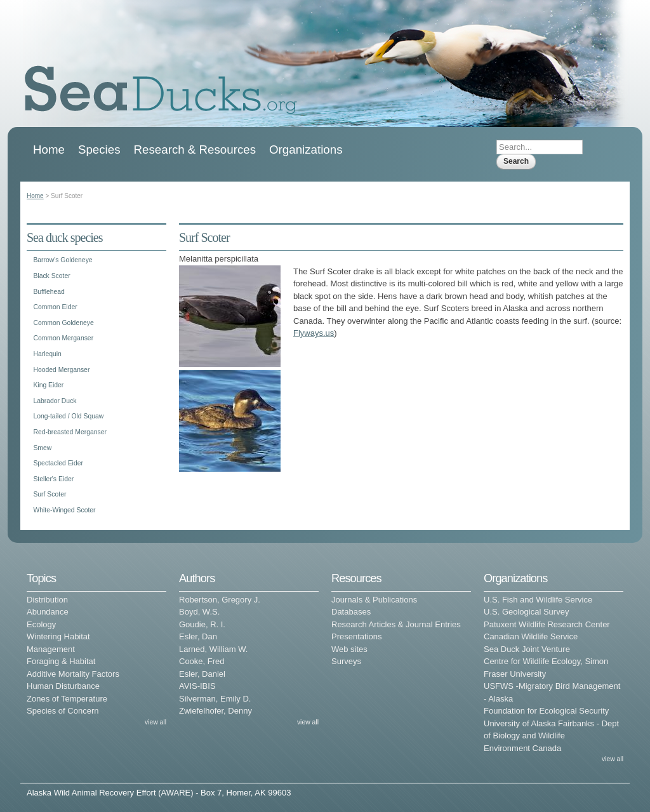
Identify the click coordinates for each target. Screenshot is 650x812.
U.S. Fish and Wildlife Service (538, 600)
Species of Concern (63, 711)
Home (49, 150)
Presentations (357, 636)
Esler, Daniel (202, 674)
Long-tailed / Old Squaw (68, 416)
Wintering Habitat (58, 636)
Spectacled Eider (58, 463)
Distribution (47, 600)
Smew (42, 448)
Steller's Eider (53, 479)
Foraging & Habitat (61, 661)
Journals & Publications (374, 600)
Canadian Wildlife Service (531, 636)
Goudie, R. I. (202, 624)
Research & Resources (195, 150)
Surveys (346, 661)
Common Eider (55, 307)
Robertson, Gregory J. (220, 600)
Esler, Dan (198, 636)
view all (156, 722)
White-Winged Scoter (64, 510)
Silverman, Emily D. (215, 699)
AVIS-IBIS (197, 686)
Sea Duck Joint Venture (527, 649)
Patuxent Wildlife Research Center (547, 624)
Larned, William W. (213, 649)
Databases (351, 612)
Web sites (349, 649)
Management (51, 649)
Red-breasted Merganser (70, 432)
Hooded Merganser (61, 370)
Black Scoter (51, 276)
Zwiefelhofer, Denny (216, 711)
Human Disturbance (63, 686)
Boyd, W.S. (199, 612)
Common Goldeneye (63, 323)
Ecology (41, 624)
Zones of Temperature (67, 699)
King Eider (48, 385)
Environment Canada (522, 748)
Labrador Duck (55, 401)
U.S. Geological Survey (526, 612)
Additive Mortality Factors (73, 674)
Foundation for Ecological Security (546, 711)
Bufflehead (49, 292)
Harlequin (47, 354)
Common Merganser (63, 338)
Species (99, 150)
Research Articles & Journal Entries (396, 624)
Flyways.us (314, 333)
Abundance (48, 612)
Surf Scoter (50, 494)
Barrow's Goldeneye (63, 260)
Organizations (306, 150)
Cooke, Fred (202, 661)
